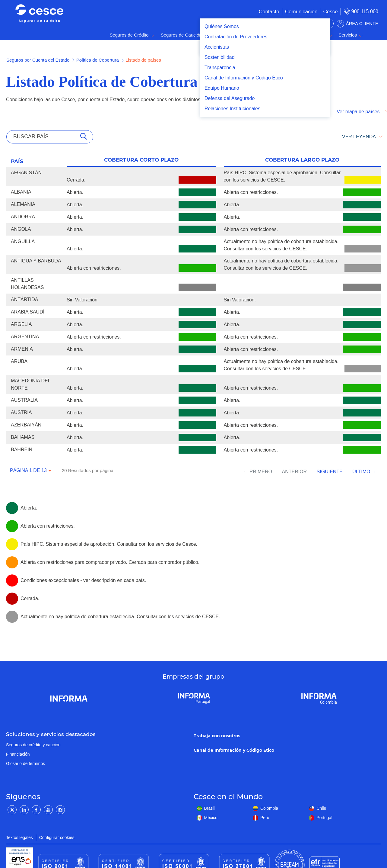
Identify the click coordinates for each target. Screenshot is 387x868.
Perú (265, 818)
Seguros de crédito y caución (33, 745)
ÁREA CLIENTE (362, 23)
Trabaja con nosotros (217, 736)
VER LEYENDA (359, 137)
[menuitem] (295, 12)
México (211, 818)
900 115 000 (365, 11)
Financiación (18, 754)
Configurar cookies (57, 837)
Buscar (372, 35)
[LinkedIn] (24, 810)
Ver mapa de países (359, 112)
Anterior (294, 472)
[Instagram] (60, 810)
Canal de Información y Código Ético (234, 750)
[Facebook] (36, 810)
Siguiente (330, 472)
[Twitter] (12, 810)
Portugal (324, 818)
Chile (321, 808)
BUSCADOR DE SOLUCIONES (298, 24)
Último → (364, 472)
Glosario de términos (25, 764)
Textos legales (19, 837)
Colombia (269, 808)
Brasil (209, 808)
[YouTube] (48, 810)
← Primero (258, 472)
